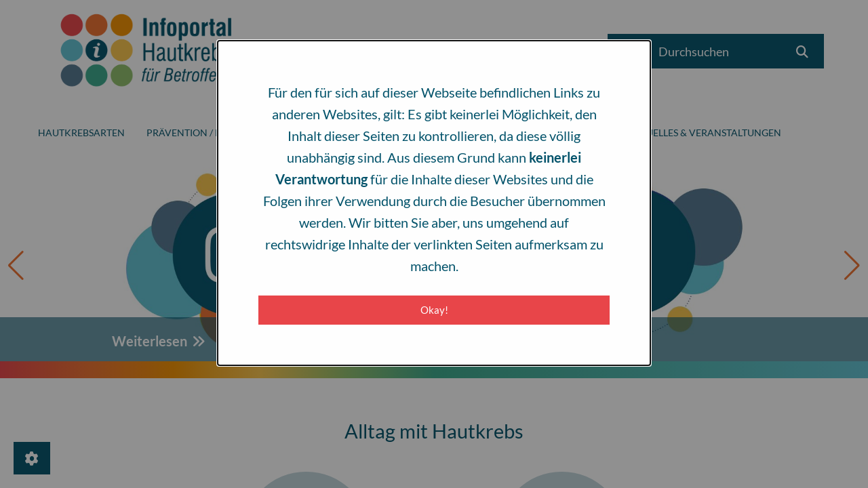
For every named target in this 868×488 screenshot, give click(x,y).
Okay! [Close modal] (434, 310)
